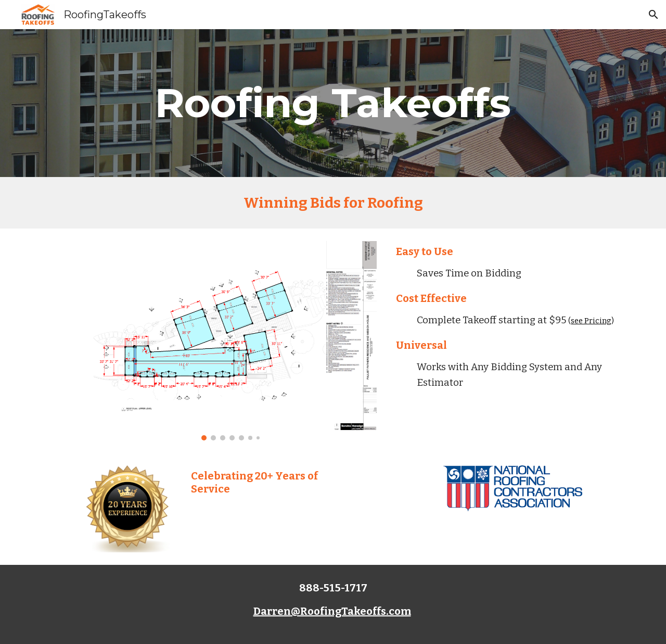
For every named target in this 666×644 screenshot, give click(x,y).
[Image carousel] (230, 341)
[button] (654, 15)
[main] (333, 103)
